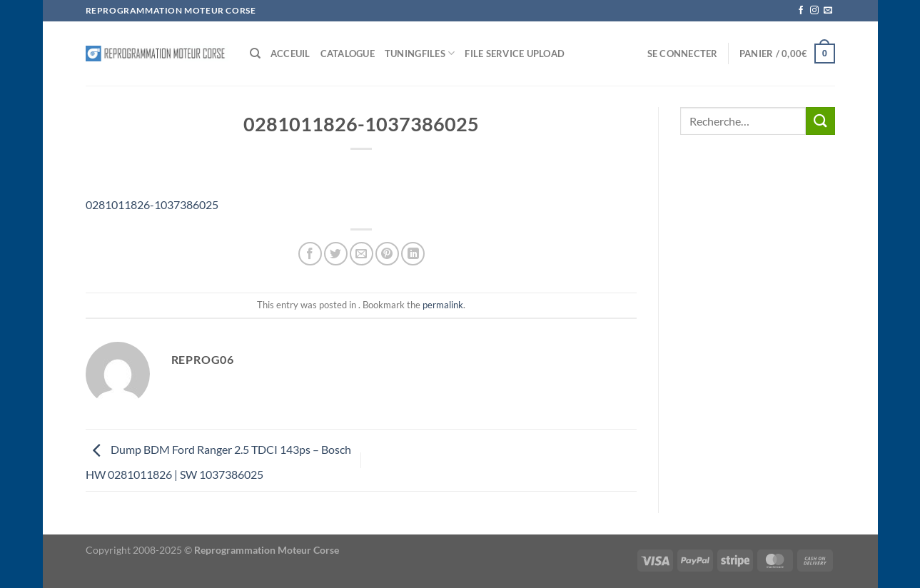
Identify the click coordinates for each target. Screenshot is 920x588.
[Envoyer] (820, 121)
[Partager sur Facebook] (310, 254)
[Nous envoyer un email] (828, 11)
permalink (443, 305)
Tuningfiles (420, 53)
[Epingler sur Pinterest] (387, 254)
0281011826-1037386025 (152, 204)
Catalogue (348, 54)
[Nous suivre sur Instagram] (814, 11)
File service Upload (515, 54)
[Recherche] (255, 54)
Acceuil (290, 54)
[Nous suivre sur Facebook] (801, 11)
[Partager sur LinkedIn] (413, 254)
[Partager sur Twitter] (336, 254)
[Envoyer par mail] (362, 254)
